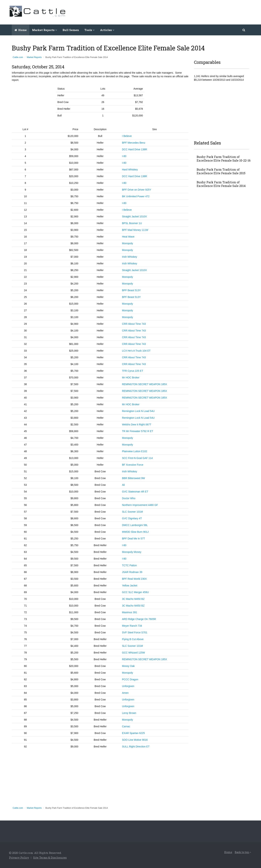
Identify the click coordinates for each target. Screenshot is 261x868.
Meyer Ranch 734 (132, 626)
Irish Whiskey (130, 257)
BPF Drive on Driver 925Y (137, 190)
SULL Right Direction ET (136, 747)
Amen (125, 693)
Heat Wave (128, 237)
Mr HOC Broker (131, 378)
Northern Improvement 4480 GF (140, 505)
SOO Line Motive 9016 (135, 740)
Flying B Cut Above (133, 639)
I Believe (127, 136)
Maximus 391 (130, 612)
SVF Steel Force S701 (135, 632)
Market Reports (34, 57)
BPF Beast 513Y (131, 290)
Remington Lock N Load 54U (138, 411)
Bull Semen (71, 30)
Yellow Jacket (130, 585)
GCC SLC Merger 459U (135, 592)
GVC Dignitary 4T (132, 518)
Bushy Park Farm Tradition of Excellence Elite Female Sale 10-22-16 (224, 159)
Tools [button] (90, 30)
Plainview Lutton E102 (135, 451)
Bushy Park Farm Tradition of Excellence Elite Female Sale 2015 (221, 171)
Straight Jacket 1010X (134, 217)
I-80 (124, 156)
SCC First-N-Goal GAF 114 (137, 458)
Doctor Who (129, 498)
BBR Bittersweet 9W (133, 478)
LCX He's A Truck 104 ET (136, 351)
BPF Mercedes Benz (134, 143)
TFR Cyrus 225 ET (133, 371)
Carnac (126, 726)
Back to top (243, 852)
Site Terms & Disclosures (50, 857)
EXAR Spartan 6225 (133, 733)
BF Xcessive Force (133, 465)
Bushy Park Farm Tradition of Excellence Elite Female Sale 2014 (221, 184)
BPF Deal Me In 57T (133, 539)
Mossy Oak (128, 666)
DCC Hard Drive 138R (134, 149)
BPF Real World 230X (134, 579)
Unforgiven (128, 686)
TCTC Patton (129, 565)
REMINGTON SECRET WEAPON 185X (144, 384)
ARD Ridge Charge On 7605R (139, 619)
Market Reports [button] (45, 30)
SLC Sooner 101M (132, 512)
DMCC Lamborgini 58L (135, 525)
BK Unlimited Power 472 (136, 196)
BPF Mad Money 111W (135, 230)
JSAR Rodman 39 (132, 572)
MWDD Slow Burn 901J (135, 532)
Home (21, 30)
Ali (123, 485)
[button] (244, 30)
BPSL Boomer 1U (132, 223)
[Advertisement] (186, 12)
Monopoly (128, 243)
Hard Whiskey (130, 170)
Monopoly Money (132, 552)
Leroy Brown (129, 713)
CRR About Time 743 (134, 324)
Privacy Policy (19, 857)
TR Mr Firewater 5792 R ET (138, 431)
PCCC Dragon (130, 679)
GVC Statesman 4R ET (135, 492)
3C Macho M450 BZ (133, 599)
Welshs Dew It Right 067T (137, 424)
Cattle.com (18, 57)
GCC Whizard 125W (133, 653)
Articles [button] (107, 30)
